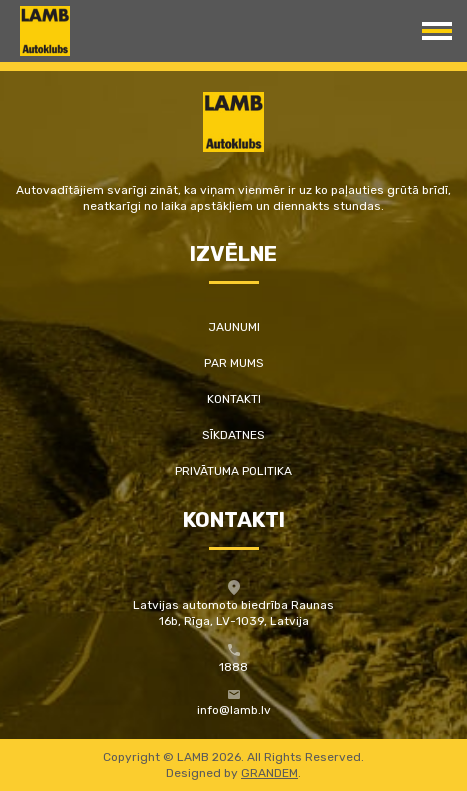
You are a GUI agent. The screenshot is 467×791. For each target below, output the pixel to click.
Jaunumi (234, 327)
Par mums (234, 363)
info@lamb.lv (234, 710)
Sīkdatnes (233, 435)
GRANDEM (269, 773)
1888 (233, 667)
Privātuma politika (233, 471)
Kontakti (234, 399)
